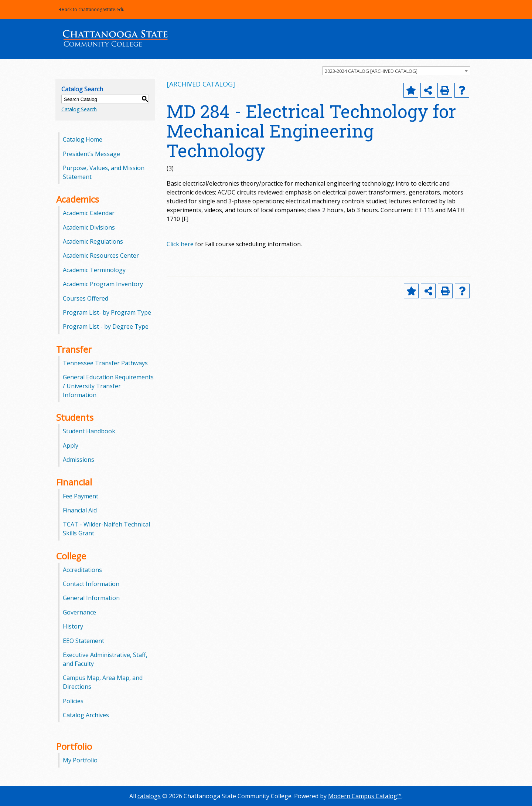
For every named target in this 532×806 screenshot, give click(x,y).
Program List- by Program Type (107, 312)
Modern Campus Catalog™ (365, 796)
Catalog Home (83, 139)
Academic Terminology (94, 270)
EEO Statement (83, 641)
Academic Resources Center (101, 255)
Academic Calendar (89, 213)
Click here (180, 244)
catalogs (149, 796)
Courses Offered (86, 298)
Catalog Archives (86, 715)
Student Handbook (89, 431)
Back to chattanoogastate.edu (92, 9)
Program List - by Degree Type (106, 326)
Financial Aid (80, 510)
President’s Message (91, 154)
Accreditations (82, 570)
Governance (79, 612)
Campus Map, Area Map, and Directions (103, 682)
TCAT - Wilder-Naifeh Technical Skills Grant (106, 529)
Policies (73, 701)
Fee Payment (81, 496)
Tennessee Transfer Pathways (105, 363)
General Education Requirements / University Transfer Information (108, 386)
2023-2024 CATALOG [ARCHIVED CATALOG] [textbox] (371, 71)
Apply (71, 446)
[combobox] (396, 71)
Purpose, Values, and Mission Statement (104, 172)
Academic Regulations (93, 241)
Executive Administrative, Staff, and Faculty (105, 659)
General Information (91, 598)
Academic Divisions (89, 227)
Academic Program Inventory (103, 284)
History (73, 626)
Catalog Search (79, 109)
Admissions (79, 460)
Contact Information (91, 584)
